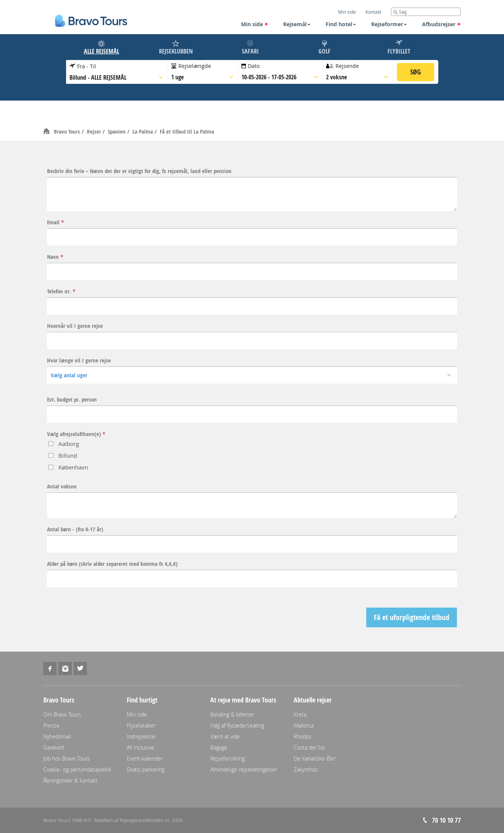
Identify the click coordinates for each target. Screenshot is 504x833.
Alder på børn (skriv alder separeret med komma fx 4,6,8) (112, 564)
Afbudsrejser (441, 24)
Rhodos (303, 736)
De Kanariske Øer (315, 758)
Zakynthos (306, 769)
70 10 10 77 (446, 820)
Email (56, 222)
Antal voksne (62, 487)
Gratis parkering (146, 769)
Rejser (95, 131)
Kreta (300, 714)
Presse (51, 725)
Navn (55, 257)
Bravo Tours (68, 131)
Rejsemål (297, 24)
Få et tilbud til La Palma (187, 131)
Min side (255, 24)
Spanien (117, 131)
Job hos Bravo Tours (67, 758)
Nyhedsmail (57, 736)
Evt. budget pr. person (72, 400)
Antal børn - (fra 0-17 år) (75, 529)
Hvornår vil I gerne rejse (75, 326)
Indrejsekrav (141, 736)
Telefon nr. (61, 291)
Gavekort (54, 747)
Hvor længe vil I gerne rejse (79, 361)
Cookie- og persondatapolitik (77, 769)
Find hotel (341, 24)
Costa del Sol (309, 747)
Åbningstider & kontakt (70, 780)
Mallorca (304, 725)
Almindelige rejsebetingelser (244, 769)
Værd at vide (225, 736)
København (73, 467)
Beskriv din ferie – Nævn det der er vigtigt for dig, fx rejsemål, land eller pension (139, 171)
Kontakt (373, 12)
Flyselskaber (141, 725)
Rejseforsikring (228, 758)
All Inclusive (140, 747)
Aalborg (69, 444)
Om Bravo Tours (62, 714)
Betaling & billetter (232, 714)
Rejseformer (389, 24)
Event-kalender (145, 758)
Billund (68, 455)
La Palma (143, 131)
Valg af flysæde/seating (237, 725)
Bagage (219, 747)
